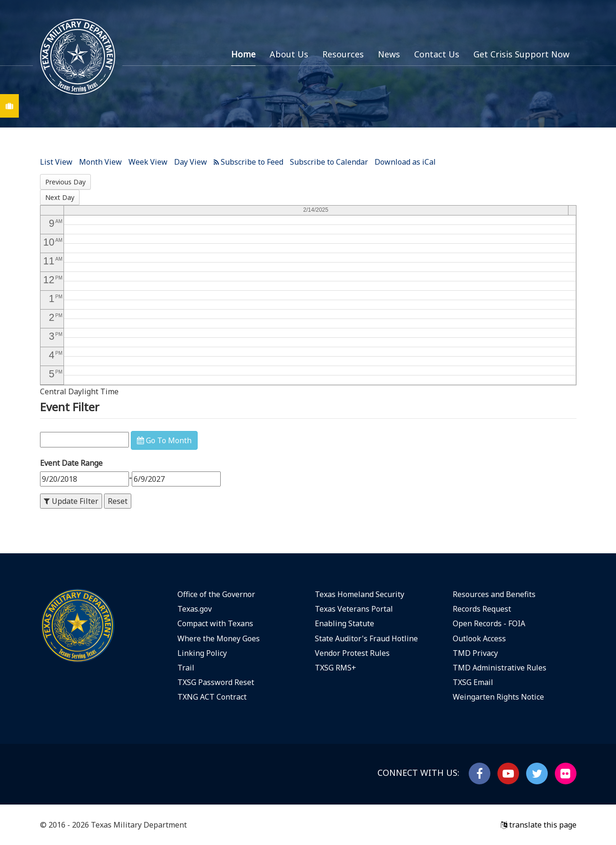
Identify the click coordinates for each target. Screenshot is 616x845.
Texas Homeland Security (360, 594)
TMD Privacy (475, 653)
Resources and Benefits (494, 594)
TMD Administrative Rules (500, 668)
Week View (148, 162)
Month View (100, 162)
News (389, 54)
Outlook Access (479, 638)
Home (243, 54)
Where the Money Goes (219, 638)
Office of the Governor (216, 594)
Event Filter (70, 407)
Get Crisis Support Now (521, 54)
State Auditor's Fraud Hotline (366, 638)
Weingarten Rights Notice (498, 697)
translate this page (539, 825)
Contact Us (437, 54)
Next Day (60, 197)
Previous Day (65, 182)
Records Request (482, 609)
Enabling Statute (344, 623)
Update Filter (71, 501)
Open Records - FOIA (489, 623)
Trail (186, 668)
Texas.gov (195, 609)
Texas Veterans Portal (354, 609)
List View (56, 162)
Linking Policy (202, 653)
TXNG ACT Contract (212, 697)
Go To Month (164, 440)
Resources (343, 54)
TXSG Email (473, 682)
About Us (289, 54)
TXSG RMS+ (336, 668)
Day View (191, 162)
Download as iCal (405, 162)
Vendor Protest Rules (352, 653)
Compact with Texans (215, 623)
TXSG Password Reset (216, 682)
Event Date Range (71, 463)
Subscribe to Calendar (329, 162)
